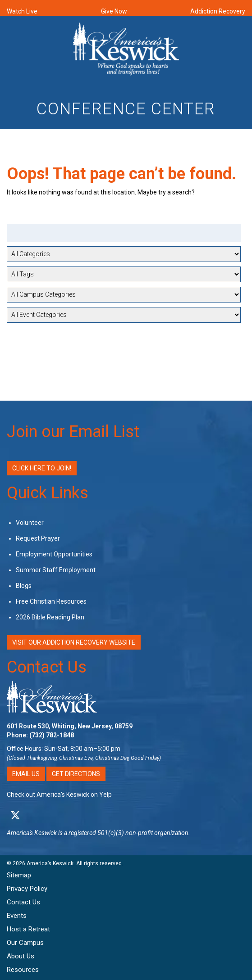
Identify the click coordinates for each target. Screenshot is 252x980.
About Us (21, 956)
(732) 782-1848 (52, 735)
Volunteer (30, 523)
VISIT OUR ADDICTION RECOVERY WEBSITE (74, 642)
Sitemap (19, 875)
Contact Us (47, 667)
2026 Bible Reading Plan (50, 617)
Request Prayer (38, 538)
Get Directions (76, 774)
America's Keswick (32, 833)
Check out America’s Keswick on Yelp (59, 795)
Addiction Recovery (218, 11)
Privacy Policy (27, 889)
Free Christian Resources (51, 601)
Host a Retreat (28, 929)
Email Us (26, 774)
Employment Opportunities (54, 554)
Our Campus (25, 943)
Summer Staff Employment (56, 570)
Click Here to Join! (42, 468)
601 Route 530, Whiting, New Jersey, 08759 (70, 726)
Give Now (114, 11)
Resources (23, 970)
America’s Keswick (50, 863)
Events (17, 916)
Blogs (24, 586)
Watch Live (22, 11)
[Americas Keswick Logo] (126, 50)
